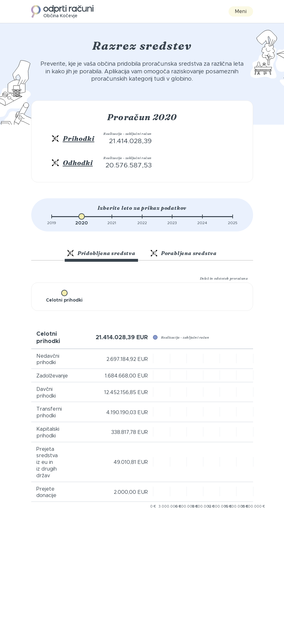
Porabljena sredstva (184, 253)
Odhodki (78, 163)
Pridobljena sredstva (101, 253)
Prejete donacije (46, 492)
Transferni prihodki (49, 412)
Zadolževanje (52, 376)
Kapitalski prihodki (48, 432)
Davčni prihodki (46, 393)
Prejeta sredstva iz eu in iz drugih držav (47, 462)
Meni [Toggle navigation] (241, 11)
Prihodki (79, 138)
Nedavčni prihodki (48, 359)
